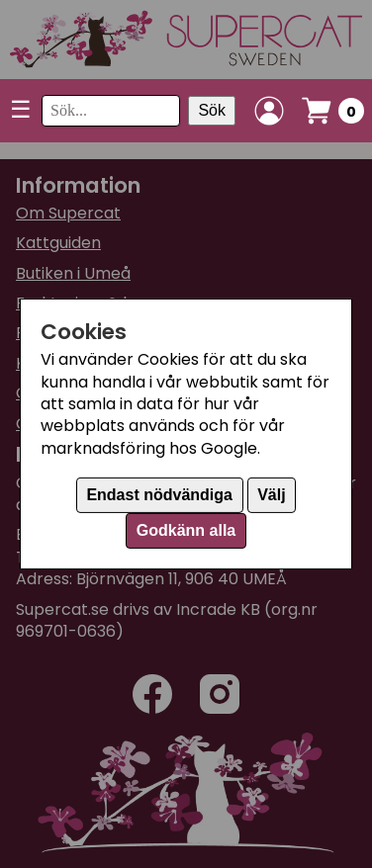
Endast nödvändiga (159, 495)
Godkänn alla (186, 530)
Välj (271, 495)
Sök (212, 110)
